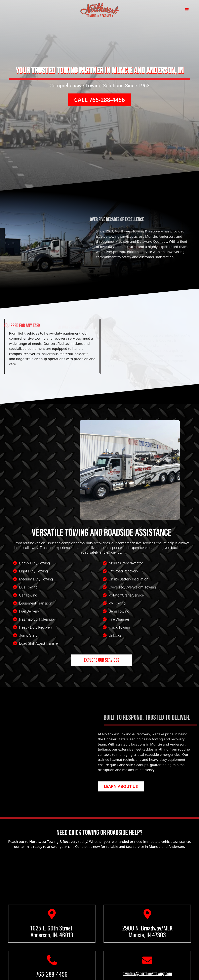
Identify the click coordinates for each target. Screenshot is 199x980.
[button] (100, 104)
